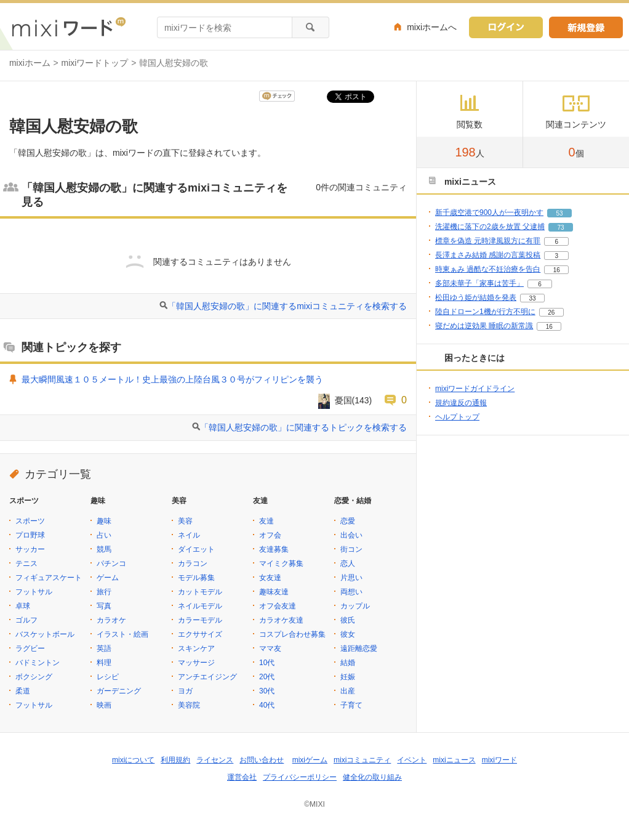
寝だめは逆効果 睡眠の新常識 (484, 326)
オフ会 (270, 535)
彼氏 (348, 620)
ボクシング (34, 677)
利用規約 (175, 760)
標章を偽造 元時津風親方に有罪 (488, 241)
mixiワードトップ (95, 63)
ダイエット (196, 549)
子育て (351, 705)
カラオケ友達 (281, 620)
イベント (412, 760)
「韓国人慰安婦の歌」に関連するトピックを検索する (303, 427)
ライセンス (215, 760)
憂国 (343, 400)
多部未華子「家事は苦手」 (479, 283)
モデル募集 (196, 578)
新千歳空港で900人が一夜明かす (489, 212)
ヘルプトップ (457, 417)
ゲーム (108, 578)
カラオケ (111, 620)
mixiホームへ (432, 27)
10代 (267, 663)
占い (104, 535)
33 (532, 298)
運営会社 (242, 777)
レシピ (108, 677)
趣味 (104, 521)
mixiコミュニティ (362, 760)
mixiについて (133, 760)
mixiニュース (454, 760)
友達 (266, 521)
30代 (267, 691)
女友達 (270, 578)
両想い (351, 592)
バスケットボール (45, 634)
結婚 (348, 663)
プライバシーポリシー (300, 777)
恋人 (348, 563)
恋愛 (348, 521)
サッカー (30, 549)
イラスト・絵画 (122, 634)
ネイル (189, 535)
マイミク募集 (281, 563)
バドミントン (38, 663)
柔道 (23, 691)
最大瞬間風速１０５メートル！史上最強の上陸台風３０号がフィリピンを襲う (172, 379)
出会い (351, 535)
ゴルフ (26, 620)
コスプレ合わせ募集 (292, 634)
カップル (355, 606)
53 (559, 213)
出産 (348, 691)
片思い (351, 578)
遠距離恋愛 (359, 648)
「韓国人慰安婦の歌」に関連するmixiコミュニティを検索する (287, 306)
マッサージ (196, 663)
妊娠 (348, 677)
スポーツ (30, 521)
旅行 (104, 592)
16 (557, 270)
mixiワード (499, 760)
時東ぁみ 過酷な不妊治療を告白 (488, 269)
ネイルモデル (200, 606)
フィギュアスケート (49, 578)
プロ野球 (30, 535)
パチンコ (111, 563)
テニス (26, 563)
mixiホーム (30, 63)
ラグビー (30, 648)
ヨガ (185, 691)
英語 (104, 648)
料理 (104, 663)
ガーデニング (119, 691)
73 (560, 228)
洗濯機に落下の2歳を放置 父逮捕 (490, 227)
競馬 (104, 549)
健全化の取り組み (372, 777)
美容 (185, 521)
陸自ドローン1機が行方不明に (485, 312)
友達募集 (274, 549)
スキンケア (196, 648)
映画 (104, 705)
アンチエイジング (207, 677)
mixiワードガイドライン (475, 389)
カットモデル (200, 592)
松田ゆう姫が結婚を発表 (476, 297)
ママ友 (270, 648)
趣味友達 (274, 592)
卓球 (23, 606)
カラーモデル (200, 620)
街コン (351, 549)
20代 (267, 677)
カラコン (193, 563)
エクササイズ (200, 634)
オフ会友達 (278, 606)
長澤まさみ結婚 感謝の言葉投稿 (488, 255)
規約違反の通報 (461, 403)
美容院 (189, 705)
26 (551, 313)
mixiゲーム (310, 760)
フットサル (34, 592)
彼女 (348, 634)
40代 (267, 705)
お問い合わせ (262, 760)
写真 (104, 606)
